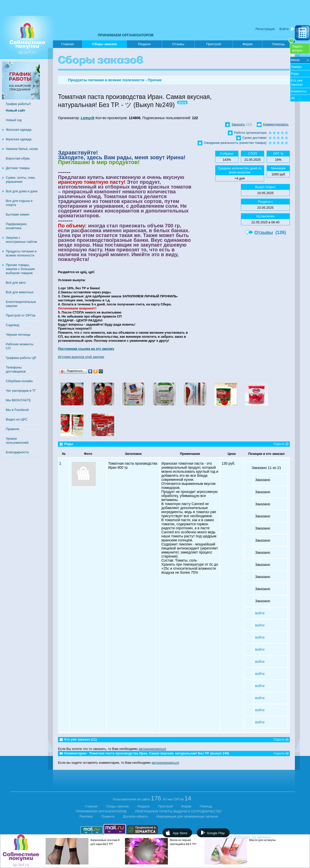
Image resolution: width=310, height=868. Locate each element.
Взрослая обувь (18, 158)
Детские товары (18, 168)
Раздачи (144, 44)
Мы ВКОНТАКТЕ (18, 400)
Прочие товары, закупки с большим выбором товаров (20, 269)
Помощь (283, 43)
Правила (12, 429)
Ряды (295, 74)
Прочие (155, 80)
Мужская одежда (19, 139)
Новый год (14, 120)
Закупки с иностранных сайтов (21, 240)
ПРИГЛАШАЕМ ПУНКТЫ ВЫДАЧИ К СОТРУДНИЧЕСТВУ (178, 811)
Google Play (216, 833)
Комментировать (276, 124)
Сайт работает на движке (258, 837)
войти (260, 613)
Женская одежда (19, 130)
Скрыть (279, 444)
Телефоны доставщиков (16, 369)
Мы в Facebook (17, 410)
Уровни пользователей (17, 441)
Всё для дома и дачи (22, 191)
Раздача (144, 806)
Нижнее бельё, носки (22, 149)
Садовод (12, 325)
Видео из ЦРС (17, 419)
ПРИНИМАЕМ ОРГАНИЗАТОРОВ (126, 35)
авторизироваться (152, 749)
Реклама (86, 816)
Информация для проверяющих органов (187, 816)
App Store (180, 833)
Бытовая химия (18, 214)
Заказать (238, 124)
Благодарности (17, 452)
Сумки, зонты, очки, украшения (21, 180)
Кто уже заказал (297, 82)
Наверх (296, 67)
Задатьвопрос (297, 48)
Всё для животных (20, 292)
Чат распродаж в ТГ (21, 391)
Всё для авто (16, 283)
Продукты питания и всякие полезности (21, 253)
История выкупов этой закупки (81, 357)
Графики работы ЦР (21, 358)
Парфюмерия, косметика (17, 226)
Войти (284, 29)
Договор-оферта (135, 816)
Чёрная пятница (18, 335)
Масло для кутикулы (262, 840)
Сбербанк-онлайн (19, 381)
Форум (247, 44)
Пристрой (213, 44)
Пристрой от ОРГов (21, 315)
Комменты (299, 91)
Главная (67, 44)
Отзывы (178, 44)
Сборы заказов (104, 45)
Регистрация (265, 29)
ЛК (293, 98)
